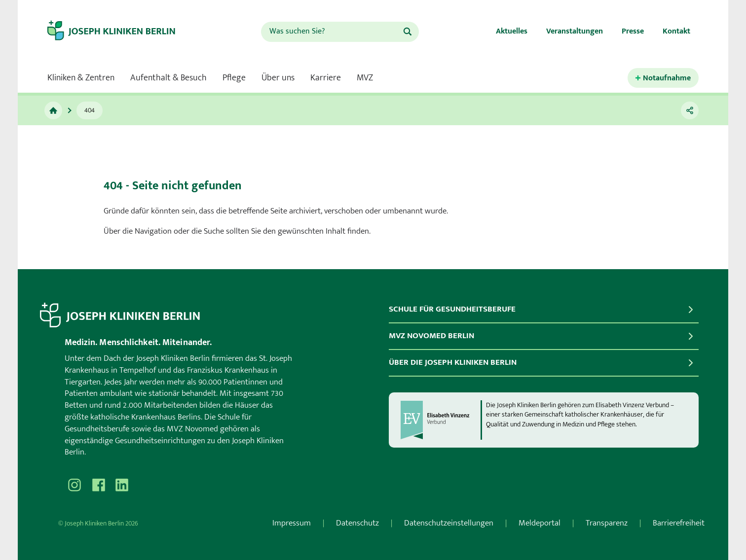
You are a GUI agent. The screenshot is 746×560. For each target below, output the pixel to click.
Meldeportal (540, 523)
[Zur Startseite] (53, 110)
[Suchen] (408, 32)
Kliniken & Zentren (81, 78)
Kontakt (676, 31)
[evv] (440, 420)
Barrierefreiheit (679, 523)
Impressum (292, 523)
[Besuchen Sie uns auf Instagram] (75, 485)
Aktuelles (512, 31)
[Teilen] (690, 110)
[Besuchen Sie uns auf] (122, 485)
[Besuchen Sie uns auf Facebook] (98, 485)
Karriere (326, 78)
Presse (633, 31)
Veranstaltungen (575, 31)
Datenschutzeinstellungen (449, 523)
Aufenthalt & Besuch (168, 78)
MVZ (365, 78)
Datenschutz (357, 523)
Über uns (278, 78)
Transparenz (607, 523)
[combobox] (332, 32)
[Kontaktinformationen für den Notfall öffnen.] (663, 78)
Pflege (234, 78)
